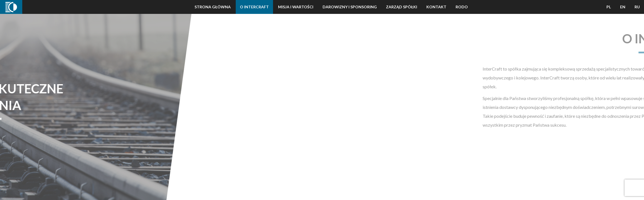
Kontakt (436, 7)
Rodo (462, 7)
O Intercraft (254, 7)
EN (623, 7)
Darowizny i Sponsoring (350, 7)
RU (637, 7)
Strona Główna (213, 7)
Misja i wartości (296, 7)
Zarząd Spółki (402, 7)
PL (609, 7)
